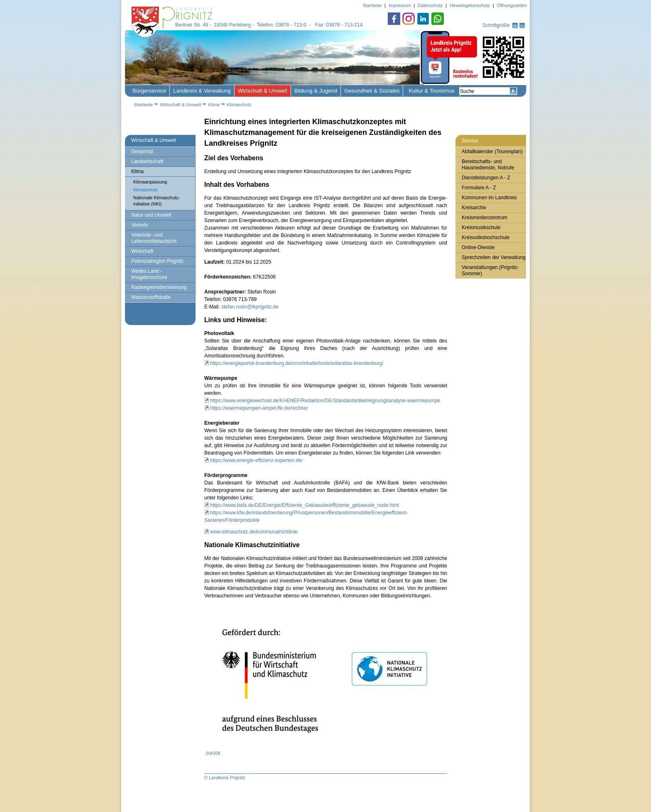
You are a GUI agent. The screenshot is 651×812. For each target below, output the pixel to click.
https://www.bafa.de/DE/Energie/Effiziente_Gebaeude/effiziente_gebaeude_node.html (305, 505)
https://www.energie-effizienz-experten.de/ (256, 460)
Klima (214, 105)
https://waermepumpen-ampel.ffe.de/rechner (259, 408)
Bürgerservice (149, 91)
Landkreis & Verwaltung (202, 91)
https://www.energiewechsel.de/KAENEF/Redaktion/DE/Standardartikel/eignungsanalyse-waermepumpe (325, 401)
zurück (213, 753)
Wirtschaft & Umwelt (263, 91)
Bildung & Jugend (316, 91)
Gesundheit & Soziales (372, 91)
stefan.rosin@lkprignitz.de (250, 307)
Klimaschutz (239, 105)
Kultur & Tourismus (431, 91)
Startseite (143, 105)
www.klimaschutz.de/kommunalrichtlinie (254, 532)
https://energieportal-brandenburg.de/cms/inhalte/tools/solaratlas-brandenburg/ (297, 363)
